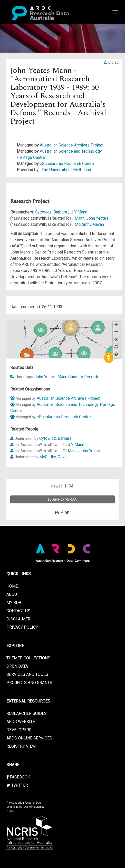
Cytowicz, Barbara (51, 212)
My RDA (14, 603)
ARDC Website (21, 722)
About (13, 594)
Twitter (17, 785)
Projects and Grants (29, 683)
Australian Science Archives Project (72, 145)
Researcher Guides (27, 713)
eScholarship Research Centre (67, 164)
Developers (19, 730)
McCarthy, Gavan (89, 224)
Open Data (17, 666)
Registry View (21, 746)
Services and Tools (27, 674)
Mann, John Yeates (92, 218)
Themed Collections (28, 658)
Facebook (18, 777)
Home (12, 586)
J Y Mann (79, 212)
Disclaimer (18, 619)
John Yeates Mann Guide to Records (67, 377)
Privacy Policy (22, 627)
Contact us (18, 611)
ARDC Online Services (29, 738)
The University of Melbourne (67, 170)
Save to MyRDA (62, 499)
